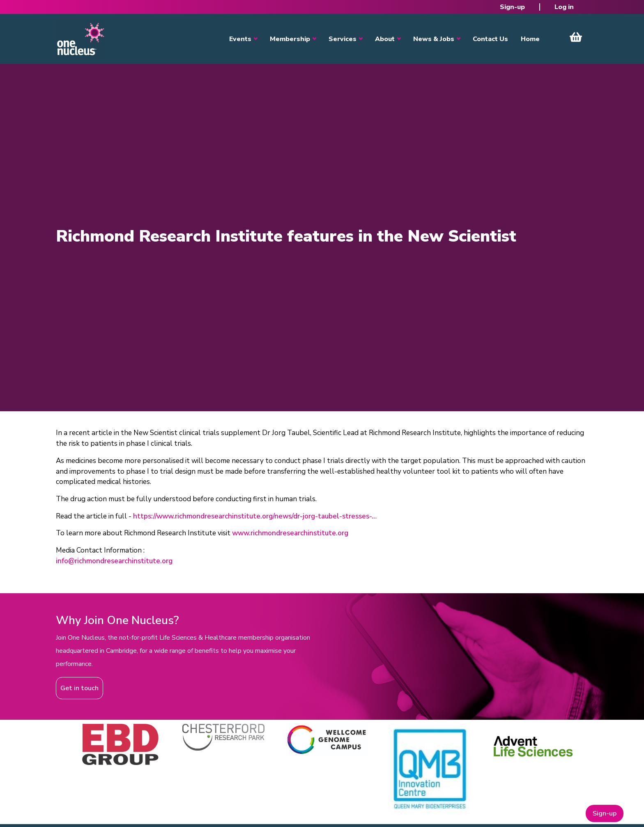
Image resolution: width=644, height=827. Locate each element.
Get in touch (79, 688)
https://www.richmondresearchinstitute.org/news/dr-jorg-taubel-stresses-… (255, 516)
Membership (290, 39)
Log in (564, 7)
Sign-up (512, 7)
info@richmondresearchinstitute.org (114, 561)
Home (530, 39)
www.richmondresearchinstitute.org (290, 533)
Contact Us (490, 39)
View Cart (576, 37)
